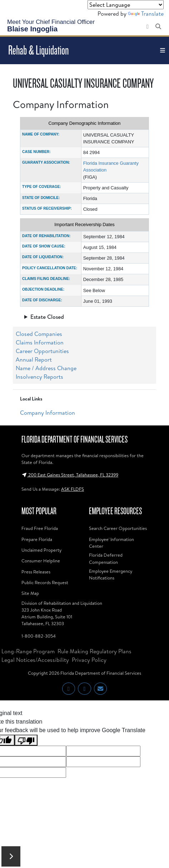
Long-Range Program (28, 651)
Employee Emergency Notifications (111, 574)
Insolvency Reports (39, 377)
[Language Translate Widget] (126, 5)
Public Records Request (45, 582)
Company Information (48, 413)
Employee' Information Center (111, 543)
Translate (146, 14)
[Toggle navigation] (163, 50)
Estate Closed (47, 317)
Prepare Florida (37, 539)
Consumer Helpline (41, 561)
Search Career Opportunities (118, 528)
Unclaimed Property (41, 550)
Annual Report (34, 359)
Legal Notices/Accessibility (35, 660)
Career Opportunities (42, 351)
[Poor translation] (26, 740)
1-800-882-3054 (39, 636)
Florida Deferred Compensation (106, 558)
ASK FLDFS (73, 489)
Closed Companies (39, 334)
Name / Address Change (46, 368)
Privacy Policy (89, 660)
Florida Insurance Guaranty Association (111, 167)
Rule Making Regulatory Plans (95, 651)
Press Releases (36, 572)
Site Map (30, 593)
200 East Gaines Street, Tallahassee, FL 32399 (70, 475)
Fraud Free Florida (40, 528)
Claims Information (40, 342)
